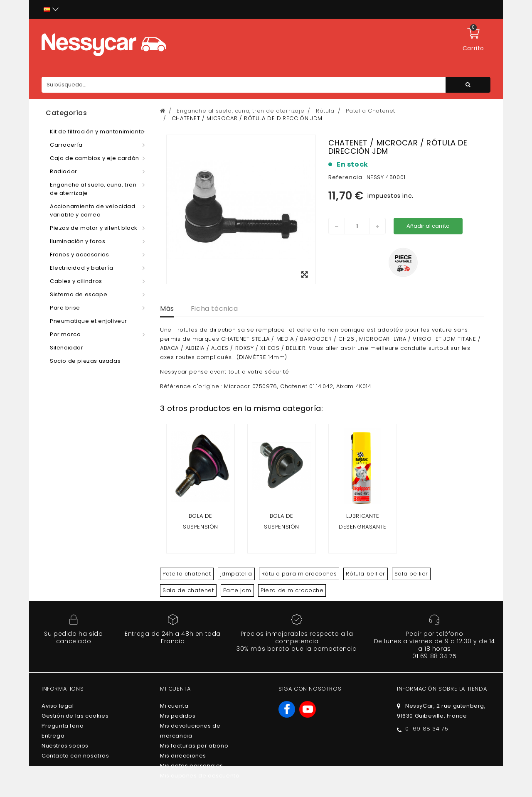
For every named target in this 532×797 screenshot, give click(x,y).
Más (167, 309)
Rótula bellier (365, 574)
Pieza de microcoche (292, 590)
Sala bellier (411, 574)
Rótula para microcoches (299, 574)
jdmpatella (236, 574)
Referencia (345, 177)
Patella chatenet (187, 574)
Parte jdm (237, 590)
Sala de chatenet (188, 590)
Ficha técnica (214, 309)
